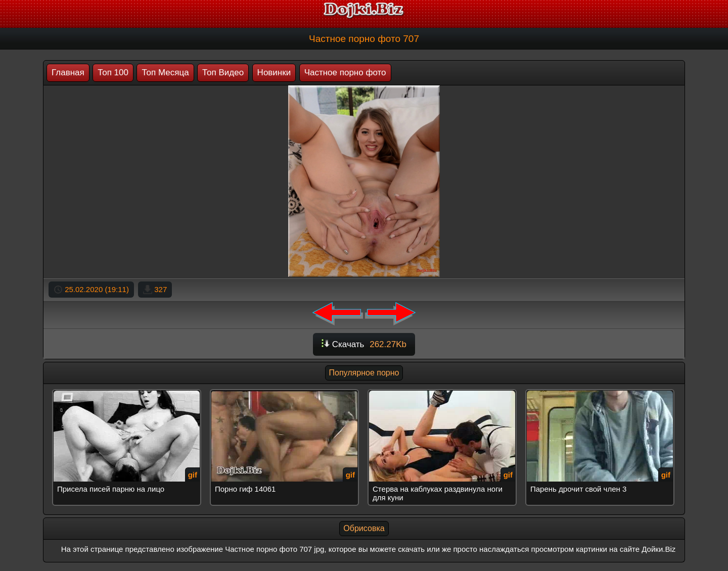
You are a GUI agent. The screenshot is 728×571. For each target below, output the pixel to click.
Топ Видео (223, 73)
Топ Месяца (165, 73)
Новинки (274, 73)
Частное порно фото (345, 73)
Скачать (364, 344)
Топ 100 (113, 73)
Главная (68, 73)
